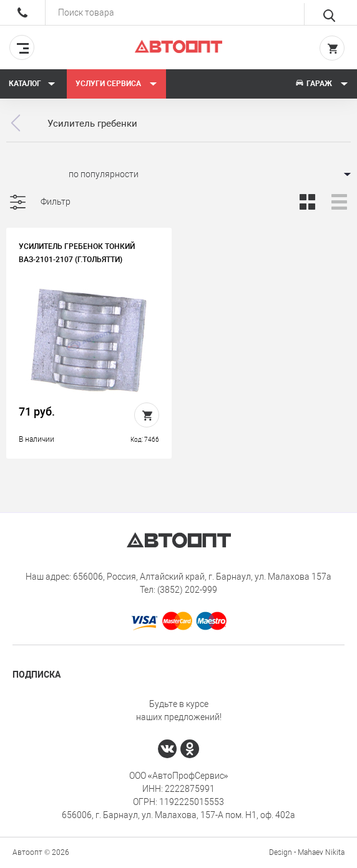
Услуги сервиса (116, 84)
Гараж (321, 84)
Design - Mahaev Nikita (307, 852)
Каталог (32, 84)
